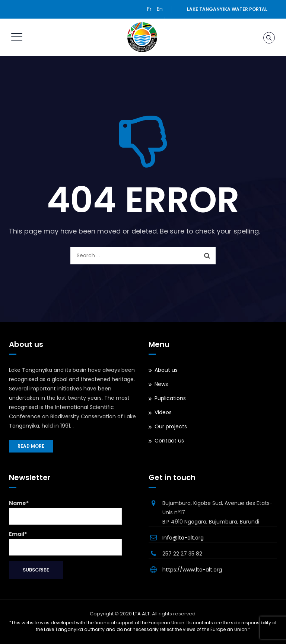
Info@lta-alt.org (183, 538)
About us (166, 370)
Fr (149, 9)
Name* (65, 512)
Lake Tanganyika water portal (227, 9)
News (161, 384)
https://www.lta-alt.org (192, 570)
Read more (31, 446)
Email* (65, 543)
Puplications (170, 398)
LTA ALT (141, 614)
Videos (163, 412)
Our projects (171, 426)
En (160, 9)
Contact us (169, 441)
